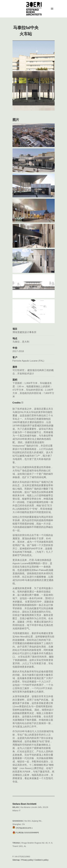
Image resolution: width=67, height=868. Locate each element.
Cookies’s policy (41, 860)
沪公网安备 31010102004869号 (26, 833)
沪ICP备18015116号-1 (23, 827)
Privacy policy (27, 860)
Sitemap (16, 860)
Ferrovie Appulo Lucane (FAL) (28, 361)
